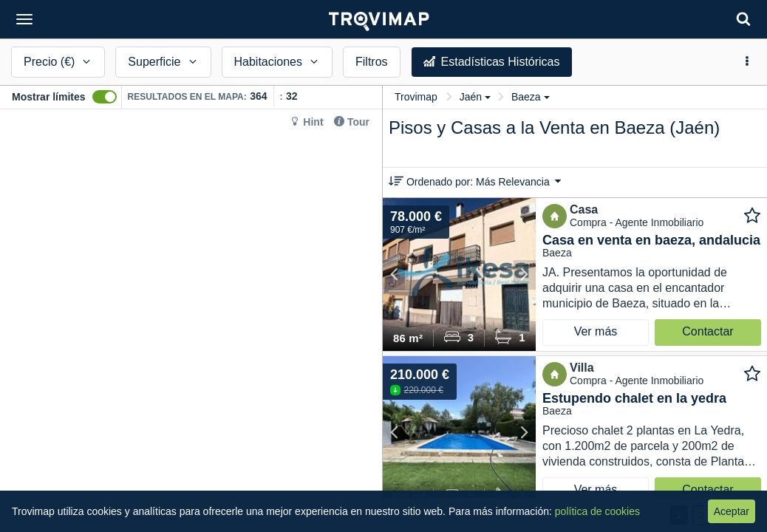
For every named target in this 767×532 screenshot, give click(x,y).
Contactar (708, 331)
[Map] (191, 321)
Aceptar (732, 511)
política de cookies (597, 511)
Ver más (596, 331)
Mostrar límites (49, 97)
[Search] (743, 19)
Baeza (531, 97)
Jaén (475, 97)
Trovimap (416, 97)
